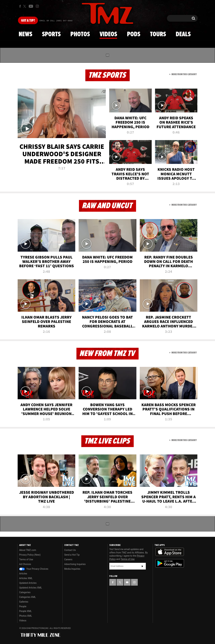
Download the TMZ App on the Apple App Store (170, 552)
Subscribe (142, 566)
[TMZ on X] (25, 6)
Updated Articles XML (30, 588)
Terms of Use (26, 559)
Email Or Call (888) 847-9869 (56, 21)
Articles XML (26, 578)
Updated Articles (28, 583)
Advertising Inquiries (75, 564)
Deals (183, 34)
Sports (51, 34)
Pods (134, 34)
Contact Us (70, 550)
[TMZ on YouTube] (127, 582)
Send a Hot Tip (72, 555)
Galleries (24, 602)
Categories (25, 592)
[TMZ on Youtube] (31, 6)
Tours (158, 34)
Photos (80, 34)
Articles (23, 574)
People (23, 606)
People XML (25, 611)
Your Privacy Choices (34, 569)
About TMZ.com (28, 550)
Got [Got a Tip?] (28, 21)
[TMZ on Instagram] (37, 6)
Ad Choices (25, 564)
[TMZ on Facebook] (20, 6)
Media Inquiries (72, 569)
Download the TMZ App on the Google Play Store (170, 563)
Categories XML (27, 597)
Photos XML (26, 616)
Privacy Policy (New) (30, 555)
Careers (68, 559)
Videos (108, 34)
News (25, 34)
